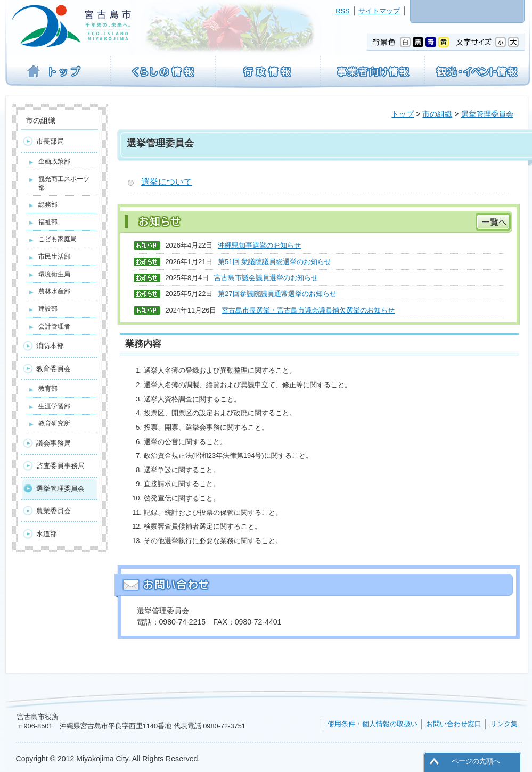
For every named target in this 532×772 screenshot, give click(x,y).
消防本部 (50, 346)
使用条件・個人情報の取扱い (373, 724)
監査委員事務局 (60, 466)
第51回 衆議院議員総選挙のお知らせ (275, 262)
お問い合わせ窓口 (454, 724)
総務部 (48, 204)
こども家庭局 (58, 239)
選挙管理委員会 (487, 114)
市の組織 (437, 114)
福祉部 (48, 222)
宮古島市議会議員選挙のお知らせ (266, 278)
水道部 (47, 534)
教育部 (48, 389)
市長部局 (50, 141)
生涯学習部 (54, 406)
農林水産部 (54, 291)
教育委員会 (54, 369)
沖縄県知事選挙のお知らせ (259, 245)
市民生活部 (54, 257)
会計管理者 (54, 326)
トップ (403, 114)
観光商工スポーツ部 (64, 183)
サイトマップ (379, 11)
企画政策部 (54, 161)
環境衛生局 (54, 274)
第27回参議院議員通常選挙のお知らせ (277, 294)
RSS (342, 11)
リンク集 (504, 724)
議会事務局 (54, 443)
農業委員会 (54, 511)
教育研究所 (54, 423)
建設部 (48, 309)
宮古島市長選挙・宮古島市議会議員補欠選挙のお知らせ (308, 310)
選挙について (167, 182)
